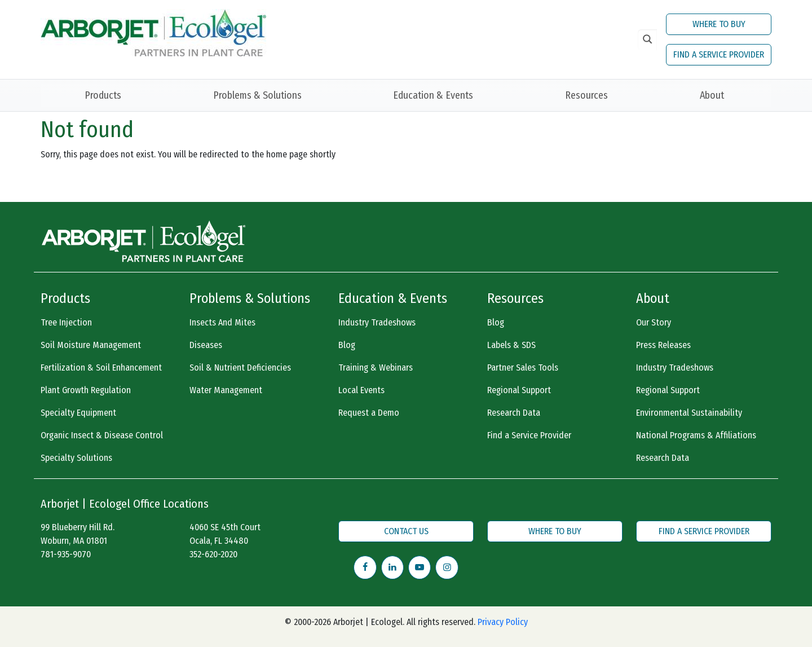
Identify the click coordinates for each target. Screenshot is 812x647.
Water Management (226, 390)
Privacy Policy (503, 622)
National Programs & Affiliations (696, 435)
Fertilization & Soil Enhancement (101, 367)
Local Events (361, 390)
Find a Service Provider (529, 435)
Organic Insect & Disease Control (102, 435)
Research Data (514, 413)
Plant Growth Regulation (86, 390)
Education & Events (433, 95)
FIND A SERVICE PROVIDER (719, 54)
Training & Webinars (376, 367)
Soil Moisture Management (91, 345)
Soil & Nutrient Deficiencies (240, 367)
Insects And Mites (222, 322)
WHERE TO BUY (719, 24)
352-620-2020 (213, 554)
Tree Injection (66, 322)
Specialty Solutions (76, 458)
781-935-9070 (66, 554)
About (712, 95)
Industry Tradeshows (377, 322)
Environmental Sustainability (689, 413)
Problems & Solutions (257, 95)
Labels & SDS (511, 345)
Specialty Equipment (78, 413)
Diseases (206, 345)
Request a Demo (369, 413)
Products (103, 95)
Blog (347, 345)
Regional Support (519, 390)
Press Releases (663, 345)
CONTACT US (406, 531)
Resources (586, 95)
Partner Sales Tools (523, 367)
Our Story (654, 322)
